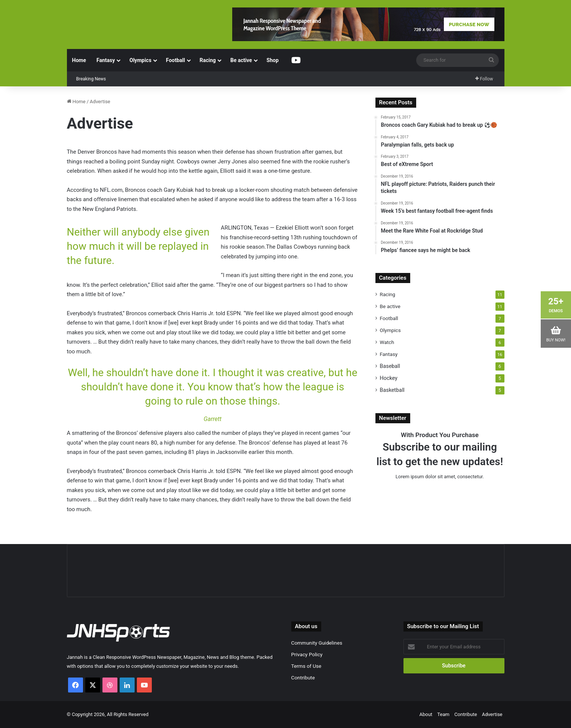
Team (443, 714)
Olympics (140, 60)
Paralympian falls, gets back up (147, 73)
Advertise (492, 714)
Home (79, 60)
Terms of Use (306, 666)
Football (176, 60)
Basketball (392, 390)
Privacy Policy (307, 654)
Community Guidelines (317, 643)
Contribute (303, 678)
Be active (241, 60)
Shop (273, 60)
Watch (387, 342)
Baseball (390, 366)
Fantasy (106, 60)
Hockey (389, 378)
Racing (208, 60)
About (426, 714)
